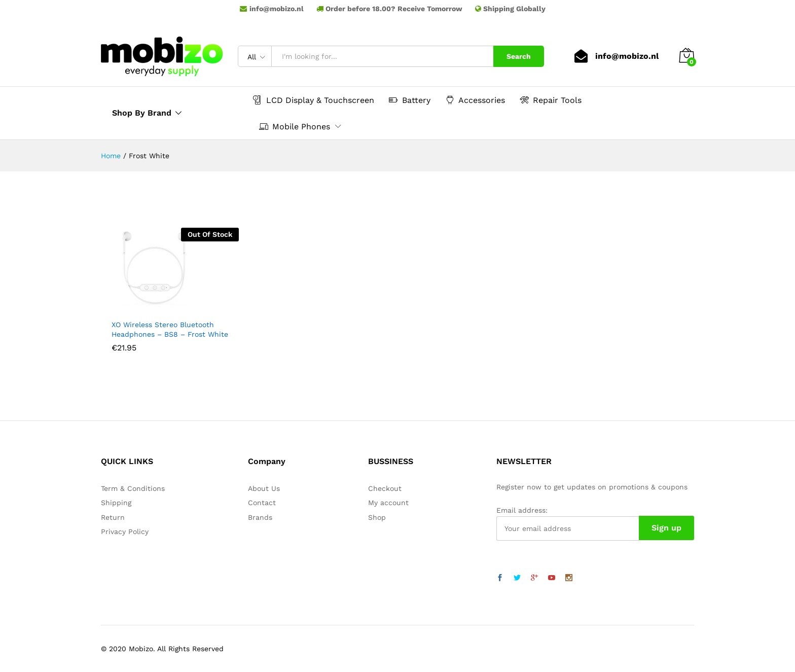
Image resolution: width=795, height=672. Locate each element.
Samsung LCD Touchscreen (397, 23)
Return (113, 517)
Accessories (475, 100)
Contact (262, 503)
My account (388, 503)
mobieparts (397, 16)
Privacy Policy (125, 532)
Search (519, 56)
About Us (264, 488)
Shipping (116, 503)
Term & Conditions (133, 488)
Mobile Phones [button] (295, 126)
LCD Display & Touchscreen (314, 100)
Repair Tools (551, 100)
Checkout (385, 488)
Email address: (522, 510)
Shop (377, 517)
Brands (260, 517)
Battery (410, 100)
